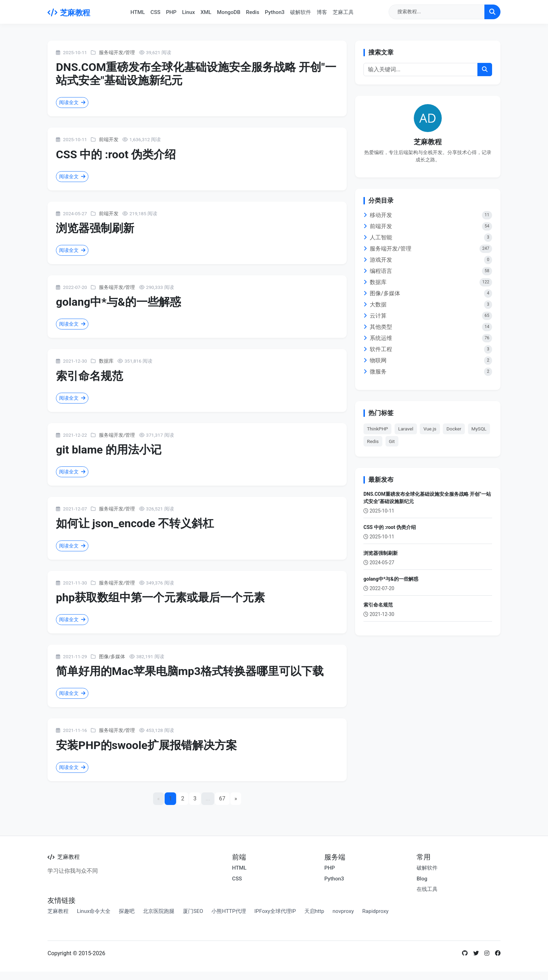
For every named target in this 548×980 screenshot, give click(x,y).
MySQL (479, 429)
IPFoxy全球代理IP (275, 911)
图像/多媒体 (112, 656)
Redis (253, 12)
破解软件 (301, 12)
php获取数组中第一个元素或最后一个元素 (160, 597)
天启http (314, 911)
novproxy (343, 911)
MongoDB (229, 12)
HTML (138, 12)
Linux (189, 12)
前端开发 (109, 139)
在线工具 (427, 889)
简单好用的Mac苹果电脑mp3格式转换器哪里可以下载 (190, 671)
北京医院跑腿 (159, 911)
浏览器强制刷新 (95, 228)
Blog (422, 879)
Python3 (275, 12)
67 (222, 798)
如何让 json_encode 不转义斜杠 (135, 523)
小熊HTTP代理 (229, 911)
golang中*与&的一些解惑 (118, 302)
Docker (454, 429)
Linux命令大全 (94, 911)
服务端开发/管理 (117, 52)
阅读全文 (72, 102)
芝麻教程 (69, 13)
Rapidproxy (376, 911)
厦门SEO (193, 911)
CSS (156, 12)
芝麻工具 (343, 12)
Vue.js (430, 429)
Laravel (406, 429)
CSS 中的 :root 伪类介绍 (116, 154)
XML (206, 12)
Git (392, 441)
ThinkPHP (377, 429)
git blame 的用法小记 (109, 450)
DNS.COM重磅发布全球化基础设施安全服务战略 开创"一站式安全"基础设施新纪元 (427, 498)
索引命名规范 (89, 376)
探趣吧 (127, 911)
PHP (171, 12)
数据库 (106, 361)
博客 (322, 12)
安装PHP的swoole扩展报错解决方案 (146, 745)
